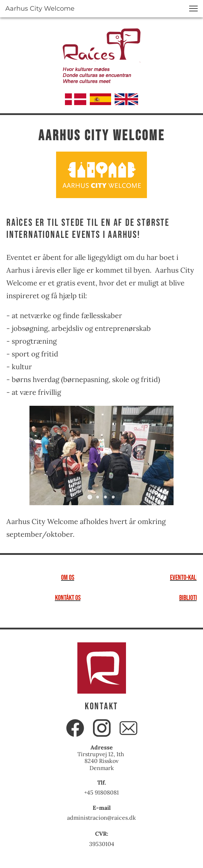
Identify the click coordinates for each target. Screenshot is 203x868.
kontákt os (68, 598)
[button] (193, 9)
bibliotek (190, 598)
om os (68, 578)
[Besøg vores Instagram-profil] (102, 728)
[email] (128, 728)
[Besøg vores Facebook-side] (75, 728)
